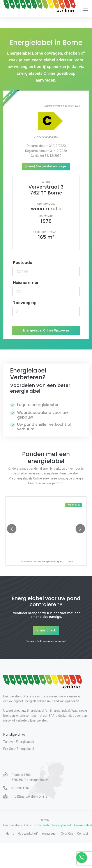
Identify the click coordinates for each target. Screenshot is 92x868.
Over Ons (67, 834)
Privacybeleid (62, 825)
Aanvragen (50, 834)
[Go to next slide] (80, 529)
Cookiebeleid (83, 825)
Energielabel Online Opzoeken (46, 330)
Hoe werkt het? (28, 834)
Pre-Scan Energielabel (19, 749)
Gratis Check (46, 630)
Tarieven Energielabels (19, 742)
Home (10, 834)
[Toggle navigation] (85, 9)
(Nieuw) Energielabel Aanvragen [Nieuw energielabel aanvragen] (46, 166)
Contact (83, 834)
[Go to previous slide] (12, 529)
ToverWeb (42, 825)
